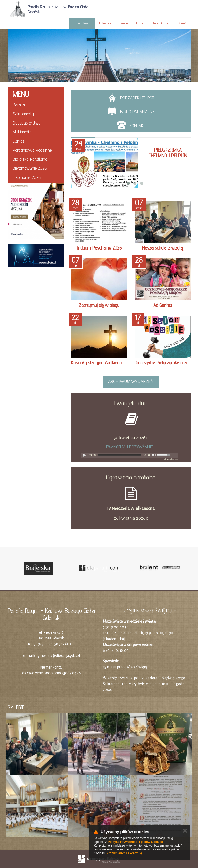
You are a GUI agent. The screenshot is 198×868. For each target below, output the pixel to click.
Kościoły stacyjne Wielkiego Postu (102, 363)
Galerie (124, 23)
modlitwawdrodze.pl (170, 459)
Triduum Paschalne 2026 (99, 248)
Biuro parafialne (131, 111)
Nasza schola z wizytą (163, 248)
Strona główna (82, 23)
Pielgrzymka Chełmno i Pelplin (168, 153)
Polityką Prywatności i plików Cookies (135, 842)
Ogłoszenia (106, 23)
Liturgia (140, 23)
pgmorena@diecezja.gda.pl (58, 656)
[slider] (119, 455)
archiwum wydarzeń (131, 382)
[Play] (85, 455)
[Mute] (154, 455)
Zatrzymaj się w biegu (99, 305)
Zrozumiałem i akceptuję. (125, 853)
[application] (130, 455)
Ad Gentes (163, 305)
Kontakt (183, 23)
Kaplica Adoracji (161, 23)
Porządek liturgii (131, 97)
